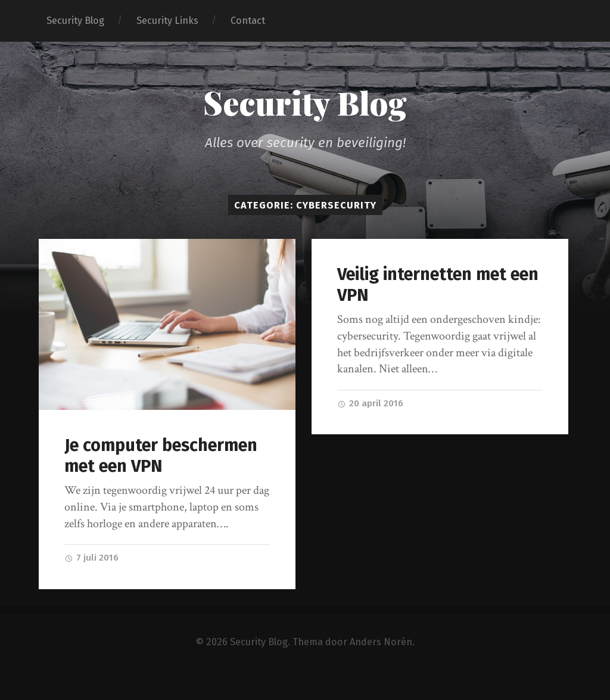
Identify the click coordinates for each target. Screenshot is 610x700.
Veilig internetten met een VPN (438, 285)
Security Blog (75, 21)
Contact (248, 21)
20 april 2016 (370, 403)
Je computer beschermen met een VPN (161, 456)
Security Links (167, 21)
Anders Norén (381, 642)
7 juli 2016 (91, 558)
